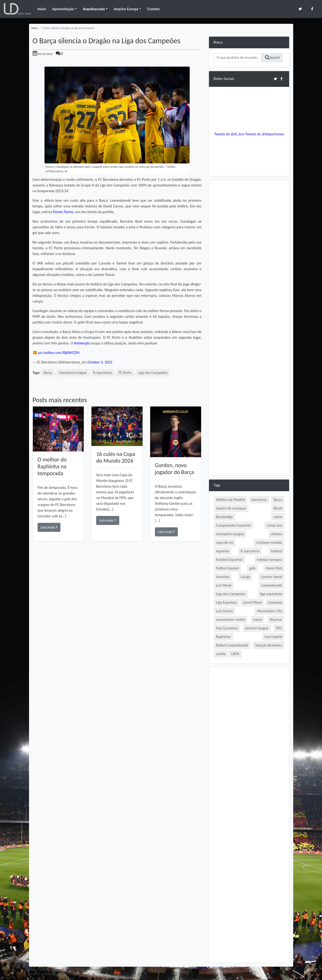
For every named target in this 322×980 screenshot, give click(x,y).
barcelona (259, 500)
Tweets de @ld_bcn (229, 134)
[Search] (238, 58)
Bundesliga (224, 517)
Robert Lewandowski (232, 645)
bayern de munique (231, 508)
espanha (223, 551)
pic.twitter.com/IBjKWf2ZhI (59, 353)
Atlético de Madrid (230, 500)
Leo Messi (224, 585)
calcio (278, 517)
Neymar (276, 620)
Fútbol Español (228, 568)
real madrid (273, 637)
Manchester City (269, 611)
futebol (277, 551)
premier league (257, 628)
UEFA (235, 654)
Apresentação (63, 9)
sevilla (221, 654)
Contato (153, 9)
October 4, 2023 (100, 362)
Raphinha (223, 637)
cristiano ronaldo (269, 542)
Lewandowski (272, 585)
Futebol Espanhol (229, 560)
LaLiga (245, 577)
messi (258, 620)
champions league (73, 373)
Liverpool (275, 602)
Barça (48, 373)
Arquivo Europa (126, 9)
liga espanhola (271, 594)
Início (42, 9)
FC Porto (125, 373)
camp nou (274, 525)
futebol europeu (270, 560)
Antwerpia (82, 343)
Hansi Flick (274, 568)
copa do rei (225, 542)
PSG (279, 628)
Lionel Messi (252, 602)
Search (272, 57)
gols (252, 568)
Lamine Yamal (271, 577)
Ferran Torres (63, 212)
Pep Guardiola (227, 628)
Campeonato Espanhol (233, 525)
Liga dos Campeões (153, 373)
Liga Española (226, 602)
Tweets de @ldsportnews (265, 134)
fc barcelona (103, 373)
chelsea (276, 534)
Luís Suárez (225, 611)
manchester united (231, 620)
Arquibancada (94, 9)
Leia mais (49, 527)
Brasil (278, 508)
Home (35, 28)
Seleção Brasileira (269, 645)
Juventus (223, 577)
